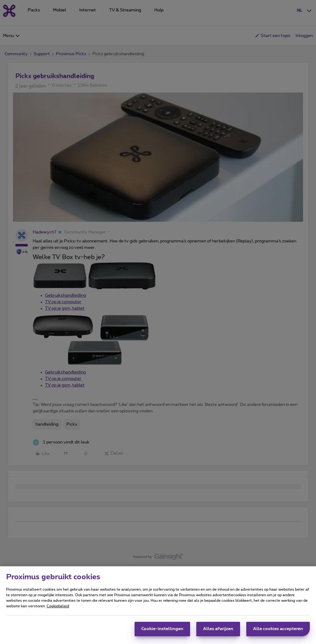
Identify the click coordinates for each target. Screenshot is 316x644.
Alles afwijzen (218, 632)
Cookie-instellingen (162, 632)
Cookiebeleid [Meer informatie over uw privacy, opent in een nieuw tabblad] (58, 609)
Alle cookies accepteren (278, 632)
